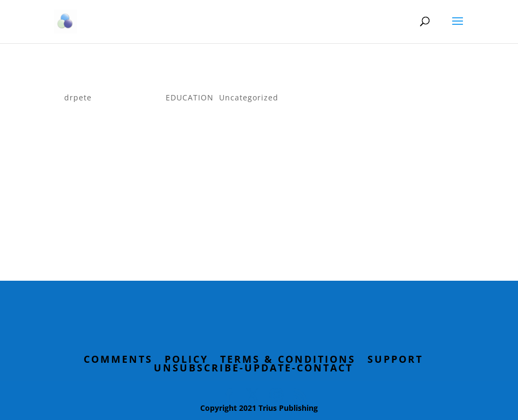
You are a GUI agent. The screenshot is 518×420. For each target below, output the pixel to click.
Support (395, 359)
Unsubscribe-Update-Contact (253, 368)
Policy (186, 359)
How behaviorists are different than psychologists (234, 81)
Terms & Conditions (288, 359)
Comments (118, 359)
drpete (78, 97)
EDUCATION (190, 97)
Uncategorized (249, 97)
